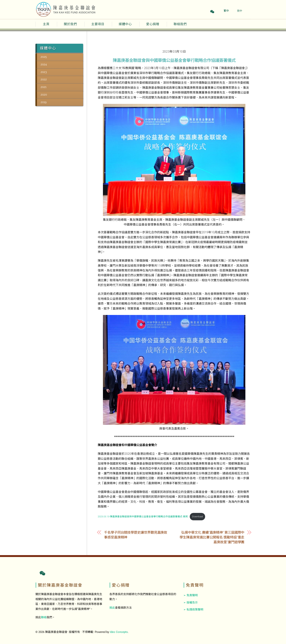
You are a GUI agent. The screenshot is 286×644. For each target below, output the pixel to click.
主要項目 (98, 24)
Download (197, 517)
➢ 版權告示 (191, 603)
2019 (44, 102)
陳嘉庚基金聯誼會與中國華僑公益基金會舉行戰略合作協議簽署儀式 (174, 60)
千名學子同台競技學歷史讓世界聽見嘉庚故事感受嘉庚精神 (136, 535)
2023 (44, 72)
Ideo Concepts (119, 632)
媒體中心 (125, 24)
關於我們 (70, 24)
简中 (240, 11)
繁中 (226, 11)
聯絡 (44, 617)
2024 (44, 64)
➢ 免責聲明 (191, 595)
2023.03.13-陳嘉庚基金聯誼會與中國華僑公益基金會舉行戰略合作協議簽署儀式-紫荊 (143, 517)
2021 (43, 87)
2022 (44, 79)
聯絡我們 (180, 24)
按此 (112, 608)
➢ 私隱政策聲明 (193, 610)
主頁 (46, 24)
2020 (44, 95)
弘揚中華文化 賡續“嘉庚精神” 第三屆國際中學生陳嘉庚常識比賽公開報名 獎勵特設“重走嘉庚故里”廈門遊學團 (212, 537)
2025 (44, 57)
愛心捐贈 (153, 24)
